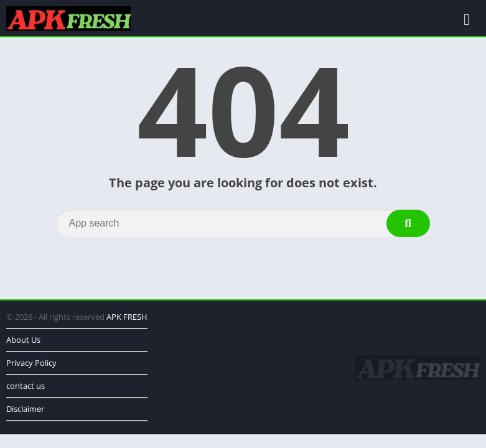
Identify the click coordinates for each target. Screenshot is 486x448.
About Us (23, 340)
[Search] (243, 223)
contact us (26, 386)
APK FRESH (127, 317)
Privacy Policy (31, 363)
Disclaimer (25, 409)
